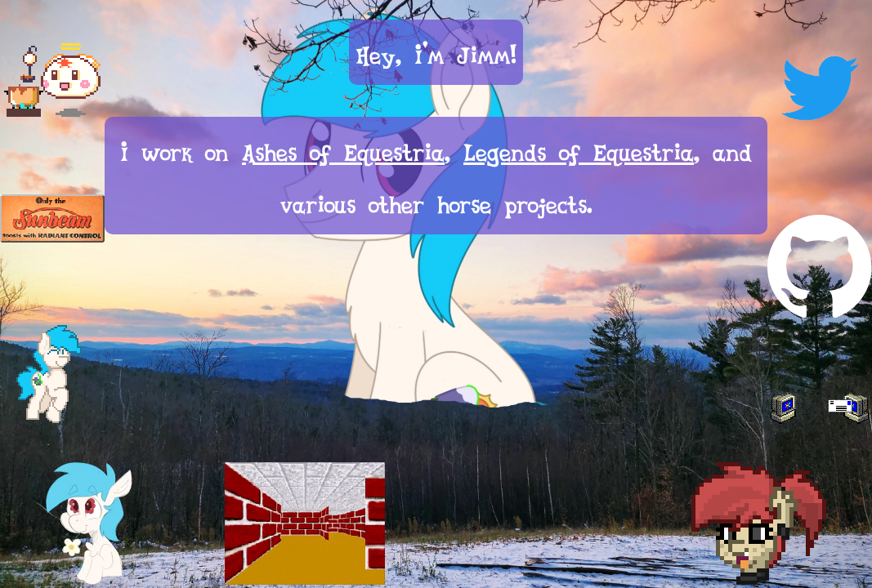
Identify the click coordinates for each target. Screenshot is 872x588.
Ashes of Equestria (343, 149)
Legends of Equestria (579, 149)
